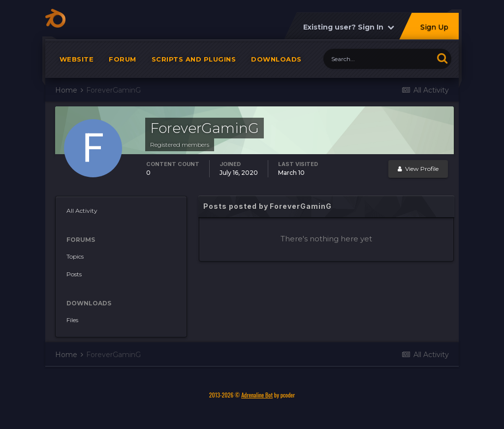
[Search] (378, 64)
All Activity (82, 215)
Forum (123, 64)
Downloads (276, 64)
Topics (75, 261)
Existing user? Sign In (349, 32)
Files (72, 325)
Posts (74, 279)
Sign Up (434, 32)
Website (77, 64)
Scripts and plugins (194, 64)
